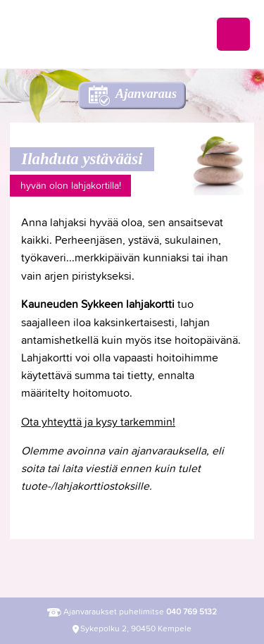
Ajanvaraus (146, 94)
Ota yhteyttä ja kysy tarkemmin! (98, 422)
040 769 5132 (191, 612)
